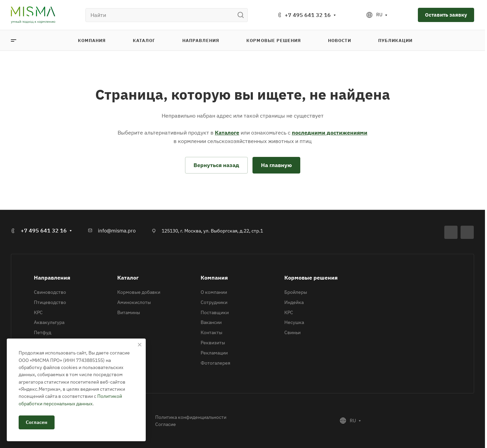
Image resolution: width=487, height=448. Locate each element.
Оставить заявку (446, 15)
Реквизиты (213, 343)
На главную (276, 165)
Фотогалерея (215, 363)
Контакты (211, 332)
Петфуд (43, 332)
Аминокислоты (134, 302)
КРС (38, 312)
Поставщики (215, 312)
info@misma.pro (117, 231)
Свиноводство (50, 292)
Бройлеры (296, 292)
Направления (52, 278)
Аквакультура (49, 322)
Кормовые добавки (139, 292)
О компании (214, 292)
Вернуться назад (216, 165)
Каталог (128, 278)
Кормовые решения (311, 278)
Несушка (294, 322)
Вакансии (211, 322)
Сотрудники (214, 302)
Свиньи (292, 332)
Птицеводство (50, 302)
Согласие (166, 424)
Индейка (294, 302)
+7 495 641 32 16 (308, 15)
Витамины (129, 312)
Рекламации (214, 353)
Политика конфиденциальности (191, 417)
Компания (214, 278)
